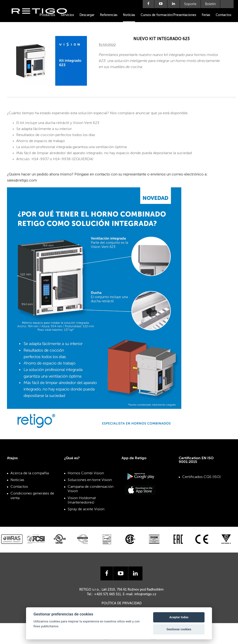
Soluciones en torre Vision (90, 480)
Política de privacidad (122, 603)
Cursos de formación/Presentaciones (168, 15)
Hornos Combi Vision (86, 473)
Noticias (129, 15)
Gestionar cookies (179, 629)
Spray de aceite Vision (86, 509)
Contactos (223, 15)
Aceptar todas (179, 617)
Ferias (206, 15)
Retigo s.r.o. (43, 18)
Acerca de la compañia (30, 473)
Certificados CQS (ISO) (202, 477)
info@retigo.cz (145, 594)
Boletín (210, 4)
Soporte (190, 4)
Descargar (87, 15)
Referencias (109, 15)
